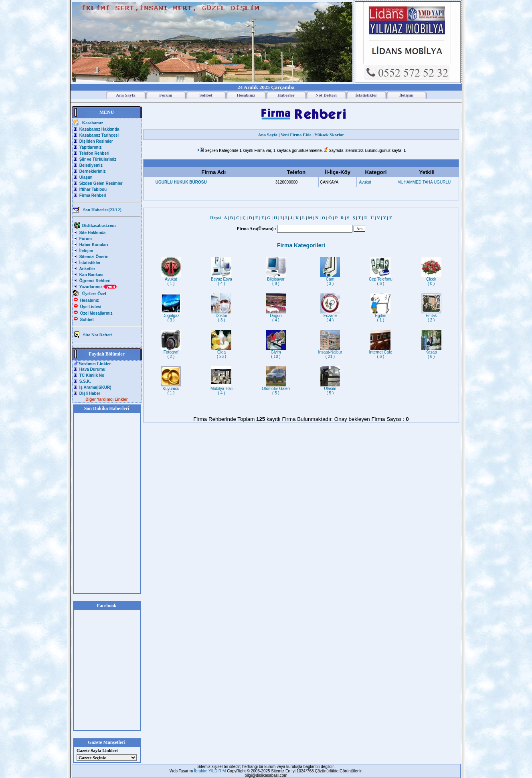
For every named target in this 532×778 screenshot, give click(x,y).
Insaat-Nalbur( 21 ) (330, 353)
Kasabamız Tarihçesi (99, 135)
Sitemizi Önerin (94, 257)
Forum (86, 239)
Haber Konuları (94, 245)
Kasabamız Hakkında (99, 129)
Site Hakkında (93, 233)
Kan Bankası (91, 275)
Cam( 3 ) (330, 280)
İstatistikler (90, 263)
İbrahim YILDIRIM (210, 771)
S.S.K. (85, 381)
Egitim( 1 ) (380, 316)
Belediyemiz (91, 165)
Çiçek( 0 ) (431, 280)
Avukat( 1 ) (171, 280)
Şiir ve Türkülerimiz (98, 159)
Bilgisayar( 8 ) (276, 280)
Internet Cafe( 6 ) (381, 353)
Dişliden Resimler (96, 141)
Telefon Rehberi (94, 153)
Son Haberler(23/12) (102, 210)
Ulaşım (86, 177)
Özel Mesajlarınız (96, 313)
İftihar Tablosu (93, 189)
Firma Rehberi (93, 195)
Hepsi (216, 218)
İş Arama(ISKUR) (95, 387)
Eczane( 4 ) (330, 316)
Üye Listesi (91, 307)
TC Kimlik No (92, 375)
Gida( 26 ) (221, 353)
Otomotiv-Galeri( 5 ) (276, 389)
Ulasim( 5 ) (330, 389)
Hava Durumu (92, 369)
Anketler (87, 269)
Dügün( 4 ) (276, 316)
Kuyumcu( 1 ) (171, 389)
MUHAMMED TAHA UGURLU (424, 182)
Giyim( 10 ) (276, 353)
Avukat (365, 182)
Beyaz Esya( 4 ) (221, 280)
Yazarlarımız (98, 287)
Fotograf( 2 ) (171, 353)
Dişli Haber (90, 393)
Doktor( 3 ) (221, 316)
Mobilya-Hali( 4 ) (221, 389)
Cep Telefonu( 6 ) (381, 280)
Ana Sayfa (268, 135)
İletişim (86, 251)
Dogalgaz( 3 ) (171, 316)
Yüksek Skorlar (329, 135)
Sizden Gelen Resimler (101, 183)
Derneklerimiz (93, 171)
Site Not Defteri (98, 335)
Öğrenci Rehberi (95, 281)
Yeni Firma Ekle (296, 135)
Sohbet (87, 320)
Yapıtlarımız (91, 147)
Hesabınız (90, 300)
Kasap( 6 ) (431, 353)
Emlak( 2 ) (431, 316)
